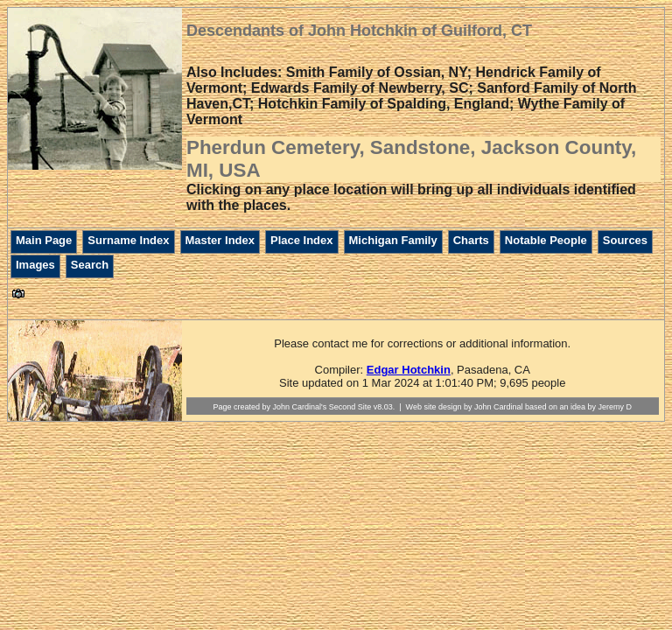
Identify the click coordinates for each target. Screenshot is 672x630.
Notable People (546, 240)
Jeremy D (616, 407)
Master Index (220, 240)
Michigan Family (393, 240)
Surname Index (128, 240)
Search (90, 265)
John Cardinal (499, 407)
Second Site (350, 407)
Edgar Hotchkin (409, 370)
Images (35, 265)
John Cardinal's (299, 407)
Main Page (44, 240)
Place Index (302, 240)
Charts (471, 240)
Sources (625, 240)
